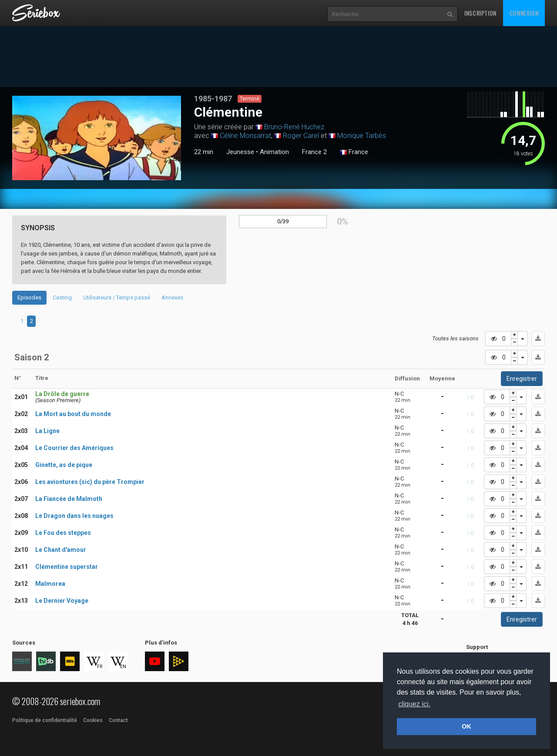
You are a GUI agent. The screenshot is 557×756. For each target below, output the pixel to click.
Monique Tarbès (362, 136)
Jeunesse (240, 152)
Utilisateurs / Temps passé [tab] (117, 297)
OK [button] (466, 726)
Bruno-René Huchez (294, 127)
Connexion (524, 13)
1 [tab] (22, 321)
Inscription (480, 13)
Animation (274, 152)
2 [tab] (32, 321)
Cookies (93, 720)
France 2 (314, 152)
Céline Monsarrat (245, 136)
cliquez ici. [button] (414, 704)
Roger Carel (301, 136)
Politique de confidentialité (45, 720)
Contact (118, 720)
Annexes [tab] (172, 297)
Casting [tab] (62, 297)
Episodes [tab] (29, 297)
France (354, 152)
